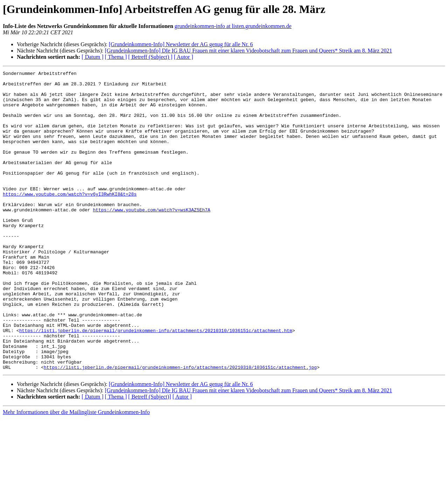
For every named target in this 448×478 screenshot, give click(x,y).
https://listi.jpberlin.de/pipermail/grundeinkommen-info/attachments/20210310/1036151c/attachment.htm (156, 383)
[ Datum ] (92, 57)
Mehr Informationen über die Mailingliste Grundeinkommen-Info (76, 472)
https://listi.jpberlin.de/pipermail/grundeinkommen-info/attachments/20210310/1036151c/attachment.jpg (180, 427)
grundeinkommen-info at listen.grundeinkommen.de (233, 26)
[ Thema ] (116, 57)
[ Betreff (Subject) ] (150, 57)
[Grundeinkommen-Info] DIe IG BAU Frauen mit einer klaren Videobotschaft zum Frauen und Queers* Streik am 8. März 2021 (248, 51)
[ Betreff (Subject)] (149, 456)
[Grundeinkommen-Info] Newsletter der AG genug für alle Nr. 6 (181, 44)
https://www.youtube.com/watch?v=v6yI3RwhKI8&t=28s (70, 219)
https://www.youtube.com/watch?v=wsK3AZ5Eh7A (151, 238)
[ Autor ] (184, 57)
